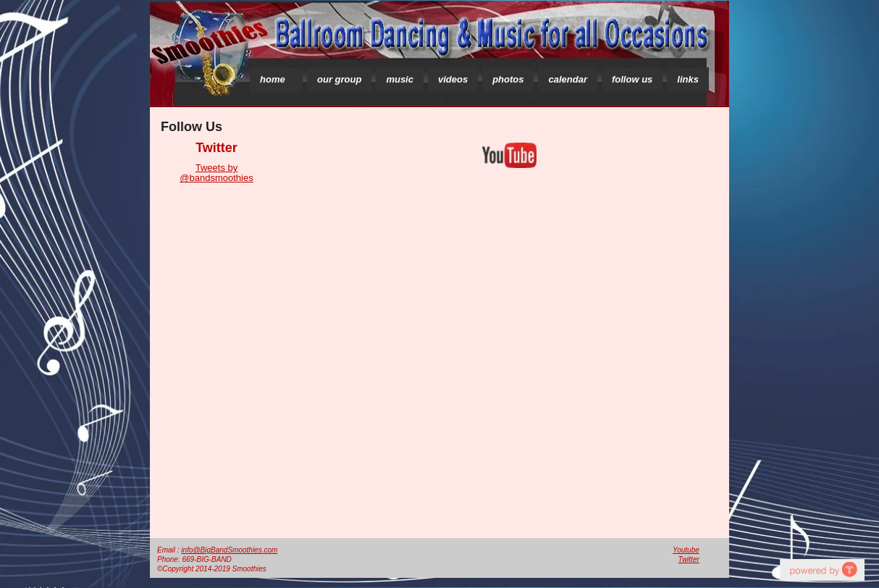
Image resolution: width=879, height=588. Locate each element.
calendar (567, 79)
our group (339, 79)
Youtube (686, 550)
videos (453, 79)
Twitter (689, 559)
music (400, 79)
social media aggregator (822, 570)
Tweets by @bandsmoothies (216, 173)
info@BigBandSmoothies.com (229, 550)
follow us (632, 79)
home (273, 79)
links (688, 79)
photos (508, 79)
